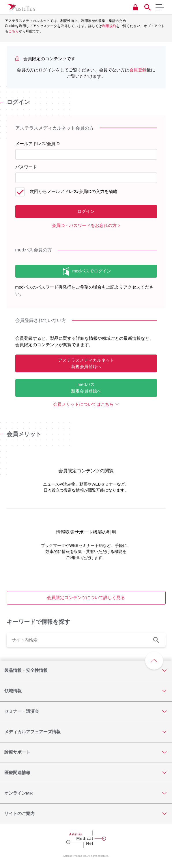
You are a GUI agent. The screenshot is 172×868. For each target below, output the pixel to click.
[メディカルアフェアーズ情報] (86, 732)
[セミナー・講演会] (86, 712)
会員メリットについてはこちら (83, 404)
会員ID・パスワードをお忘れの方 (84, 225)
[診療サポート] (86, 753)
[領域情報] (86, 691)
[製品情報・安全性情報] (86, 671)
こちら (14, 31)
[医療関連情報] (86, 773)
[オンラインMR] (86, 793)
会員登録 (138, 70)
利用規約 (109, 26)
